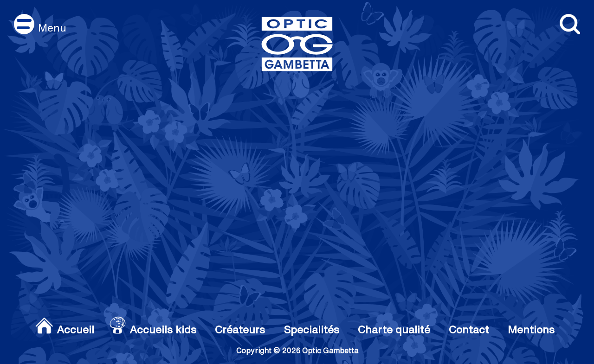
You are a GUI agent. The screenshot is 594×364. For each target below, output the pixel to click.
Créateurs (240, 329)
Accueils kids (163, 329)
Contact (469, 329)
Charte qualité (394, 329)
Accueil (75, 329)
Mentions (531, 329)
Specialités (311, 329)
